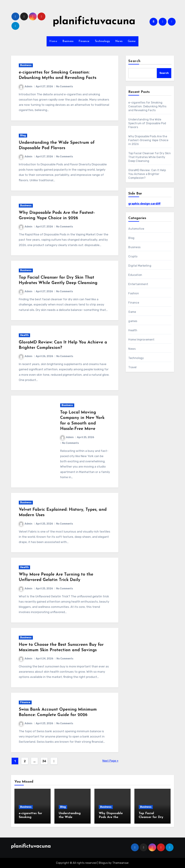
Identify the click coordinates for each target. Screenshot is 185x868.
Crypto (133, 256)
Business (68, 41)
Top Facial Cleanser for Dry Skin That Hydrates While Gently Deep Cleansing (149, 157)
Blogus (103, 863)
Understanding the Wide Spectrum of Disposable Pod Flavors (147, 123)
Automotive (136, 229)
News (119, 41)
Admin (26, 87)
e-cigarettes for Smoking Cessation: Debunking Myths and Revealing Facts (147, 106)
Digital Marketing (140, 266)
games (133, 321)
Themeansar (120, 863)
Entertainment (138, 284)
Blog (23, 135)
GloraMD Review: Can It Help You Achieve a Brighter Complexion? (147, 174)
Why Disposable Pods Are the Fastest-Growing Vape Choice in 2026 (148, 140)
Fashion (134, 293)
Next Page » (110, 761)
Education (135, 275)
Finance (84, 41)
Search (134, 61)
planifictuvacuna (94, 22)
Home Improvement (141, 340)
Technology (102, 41)
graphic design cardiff (144, 204)
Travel (132, 367)
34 (44, 761)
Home (53, 41)
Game (132, 41)
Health (24, 335)
